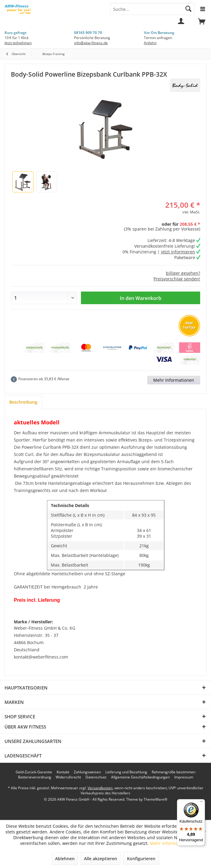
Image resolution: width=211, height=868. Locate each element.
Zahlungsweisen (87, 772)
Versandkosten (100, 788)
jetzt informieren (178, 252)
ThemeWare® (155, 799)
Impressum (184, 777)
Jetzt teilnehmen (18, 43)
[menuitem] (202, 24)
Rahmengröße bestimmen (174, 772)
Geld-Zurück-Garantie (34, 772)
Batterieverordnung (35, 777)
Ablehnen (65, 859)
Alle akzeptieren (101, 859)
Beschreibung (23, 402)
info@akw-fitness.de (91, 43)
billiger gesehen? (183, 273)
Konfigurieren (141, 859)
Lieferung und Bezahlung (126, 772)
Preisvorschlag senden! (177, 279)
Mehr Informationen (174, 380)
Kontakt (63, 772)
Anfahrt (150, 43)
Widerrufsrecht (68, 777)
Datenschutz (96, 777)
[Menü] (201, 803)
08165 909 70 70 (88, 33)
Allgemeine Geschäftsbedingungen (140, 777)
